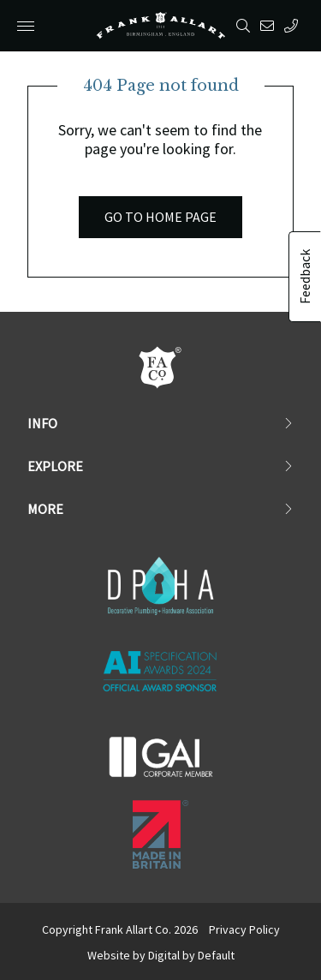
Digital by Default (191, 955)
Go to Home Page (160, 217)
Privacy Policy (244, 929)
